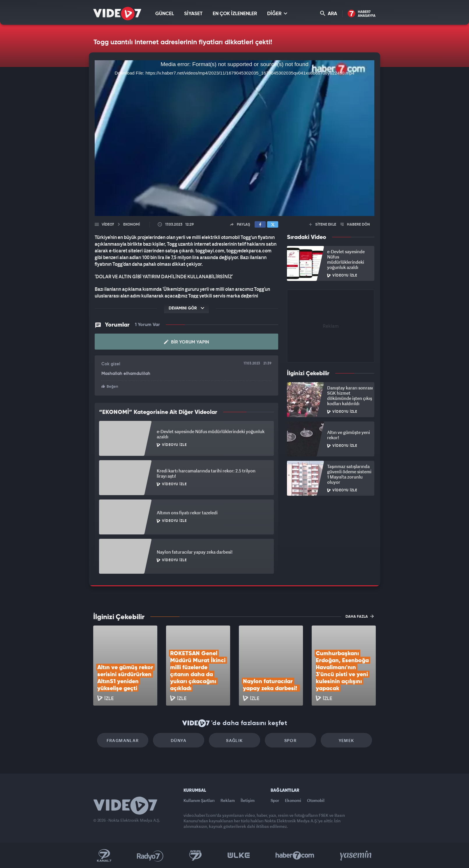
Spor (291, 740)
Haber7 (295, 855)
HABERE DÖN (355, 225)
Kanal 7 (104, 855)
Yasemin (356, 855)
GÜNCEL (165, 14)
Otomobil (316, 800)
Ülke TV (239, 855)
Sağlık (234, 740)
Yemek (347, 740)
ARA (329, 14)
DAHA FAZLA (360, 616)
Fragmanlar (123, 740)
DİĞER (277, 14)
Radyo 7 (150, 855)
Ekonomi (293, 800)
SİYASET (193, 14)
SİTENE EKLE (323, 225)
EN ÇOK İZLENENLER (235, 14)
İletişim (248, 800)
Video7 (108, 225)
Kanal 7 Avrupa (195, 855)
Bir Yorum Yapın (187, 342)
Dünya (179, 740)
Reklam (228, 800)
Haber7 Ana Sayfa (362, 14)
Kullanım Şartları (199, 800)
